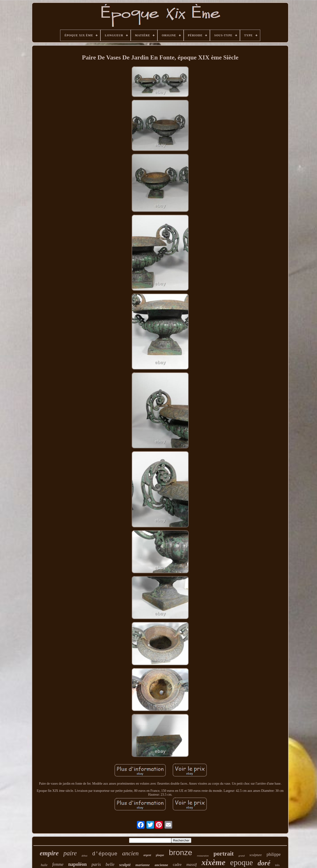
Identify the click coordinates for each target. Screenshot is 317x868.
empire (49, 853)
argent (147, 855)
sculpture (256, 855)
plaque (160, 855)
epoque (242, 863)
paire (70, 853)
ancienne (161, 865)
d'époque (105, 854)
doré (264, 863)
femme (58, 864)
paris (96, 864)
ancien (130, 853)
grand (242, 856)
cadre (177, 865)
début (84, 856)
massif (191, 865)
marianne (143, 865)
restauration (203, 856)
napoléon (78, 864)
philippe (273, 854)
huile (44, 865)
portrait (224, 854)
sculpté (125, 865)
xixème (213, 862)
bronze (181, 852)
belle (110, 864)
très (277, 865)
